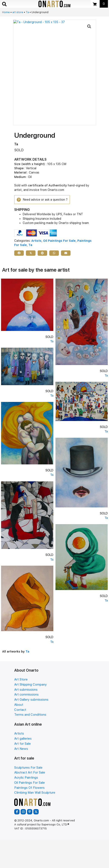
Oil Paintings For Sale (59, 241)
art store (18, 12)
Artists (36, 241)
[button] (89, 26)
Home (6, 12)
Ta (27, 12)
